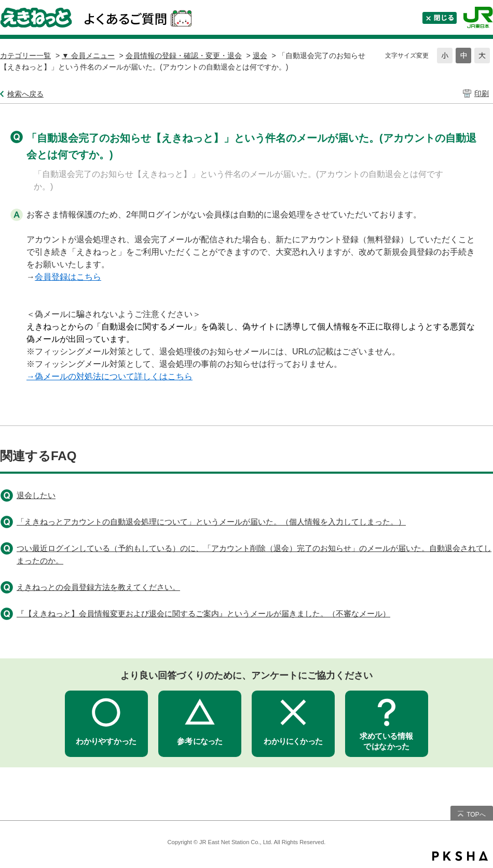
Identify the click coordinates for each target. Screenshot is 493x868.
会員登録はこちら (68, 277)
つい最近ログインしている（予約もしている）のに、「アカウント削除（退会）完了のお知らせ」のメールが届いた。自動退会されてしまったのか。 (254, 554)
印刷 (482, 93)
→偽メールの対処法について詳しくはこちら (109, 376)
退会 (260, 56)
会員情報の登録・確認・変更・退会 (184, 56)
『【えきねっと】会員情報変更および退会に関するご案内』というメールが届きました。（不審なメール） (203, 614)
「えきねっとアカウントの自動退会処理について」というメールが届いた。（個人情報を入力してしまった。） (211, 522)
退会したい (36, 495)
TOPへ (476, 815)
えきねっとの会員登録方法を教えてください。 (98, 587)
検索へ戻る (25, 94)
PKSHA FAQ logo (460, 856)
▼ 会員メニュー (88, 56)
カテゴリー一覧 (25, 56)
